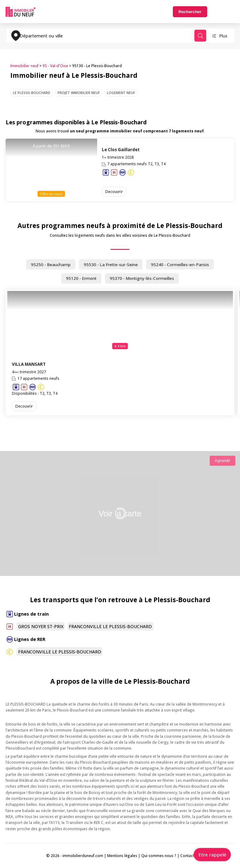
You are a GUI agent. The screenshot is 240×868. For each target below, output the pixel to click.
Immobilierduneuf (20, 12)
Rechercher (190, 12)
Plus (223, 36)
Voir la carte (120, 513)
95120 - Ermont (81, 278)
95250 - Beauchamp (51, 265)
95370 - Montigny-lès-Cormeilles (142, 278)
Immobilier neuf (24, 66)
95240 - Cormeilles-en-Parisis (180, 265)
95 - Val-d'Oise (55, 66)
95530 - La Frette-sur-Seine (111, 265)
